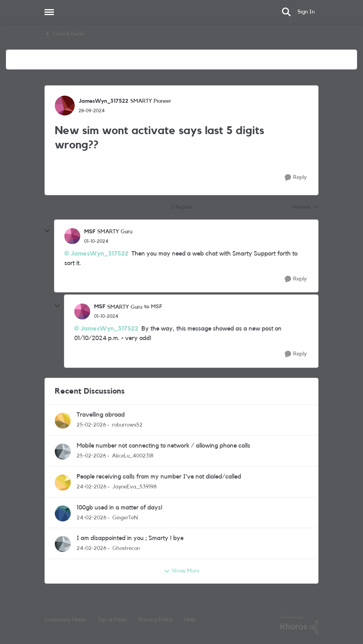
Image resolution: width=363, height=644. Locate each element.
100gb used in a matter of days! (120, 508)
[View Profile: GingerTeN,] (63, 513)
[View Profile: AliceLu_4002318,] (63, 452)
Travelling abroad (101, 415)
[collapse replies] (47, 231)
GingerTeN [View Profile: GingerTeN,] (125, 517)
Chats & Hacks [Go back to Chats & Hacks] (64, 34)
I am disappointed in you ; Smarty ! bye (130, 538)
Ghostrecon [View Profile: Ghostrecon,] (126, 548)
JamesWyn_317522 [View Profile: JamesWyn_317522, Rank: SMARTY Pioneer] (103, 101)
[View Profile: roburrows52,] (63, 421)
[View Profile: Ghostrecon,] (63, 544)
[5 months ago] (91, 425)
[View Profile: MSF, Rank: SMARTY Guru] (72, 236)
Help (190, 620)
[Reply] (296, 178)
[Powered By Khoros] (299, 625)
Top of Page (112, 620)
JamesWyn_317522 (99, 254)
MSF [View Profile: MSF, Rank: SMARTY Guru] (90, 232)
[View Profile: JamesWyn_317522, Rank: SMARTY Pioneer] (65, 106)
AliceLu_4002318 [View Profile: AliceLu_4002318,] (133, 456)
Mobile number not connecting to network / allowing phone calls (163, 446)
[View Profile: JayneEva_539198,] (63, 483)
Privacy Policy (155, 620)
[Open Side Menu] (49, 12)
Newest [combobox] (306, 208)
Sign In (306, 12)
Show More (181, 571)
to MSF (153, 307)
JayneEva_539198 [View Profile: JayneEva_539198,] (134, 487)
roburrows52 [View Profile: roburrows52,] (127, 425)
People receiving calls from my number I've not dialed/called (159, 477)
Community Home (65, 620)
